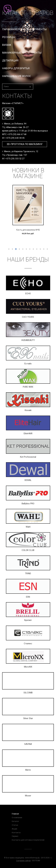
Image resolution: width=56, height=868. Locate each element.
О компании (17, 818)
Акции (14, 829)
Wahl (28, 527)
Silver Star (28, 718)
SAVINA (28, 744)
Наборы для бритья (16, 68)
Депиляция (10, 60)
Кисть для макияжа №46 (28, 230)
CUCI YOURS (28, 317)
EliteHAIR (28, 433)
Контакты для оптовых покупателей (28, 840)
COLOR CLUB (28, 550)
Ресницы (9, 37)
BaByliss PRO (28, 504)
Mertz (28, 770)
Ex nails (28, 364)
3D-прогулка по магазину (25, 144)
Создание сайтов (23, 861)
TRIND (28, 573)
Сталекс (28, 644)
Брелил (28, 620)
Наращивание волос (17, 76)
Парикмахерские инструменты (24, 29)
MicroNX (28, 667)
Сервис (15, 836)
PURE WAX (28, 387)
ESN (28, 597)
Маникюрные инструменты (22, 53)
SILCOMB (28, 693)
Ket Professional (28, 457)
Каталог (15, 821)
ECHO (28, 294)
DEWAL (28, 480)
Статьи (15, 825)
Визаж (7, 45)
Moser (28, 796)
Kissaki (28, 410)
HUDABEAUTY (28, 340)
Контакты (16, 833)
